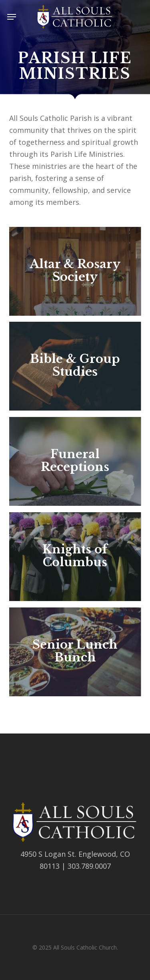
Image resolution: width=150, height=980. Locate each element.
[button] (12, 17)
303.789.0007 (89, 866)
